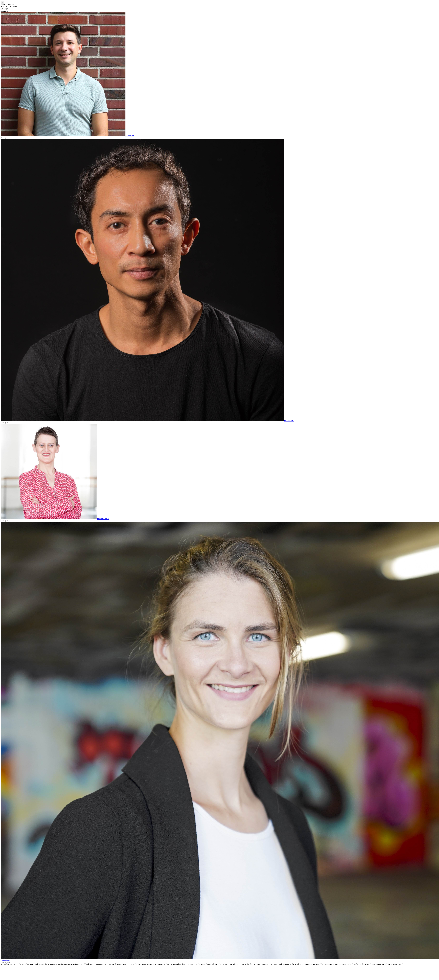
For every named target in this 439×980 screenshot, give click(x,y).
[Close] (2, 2)
